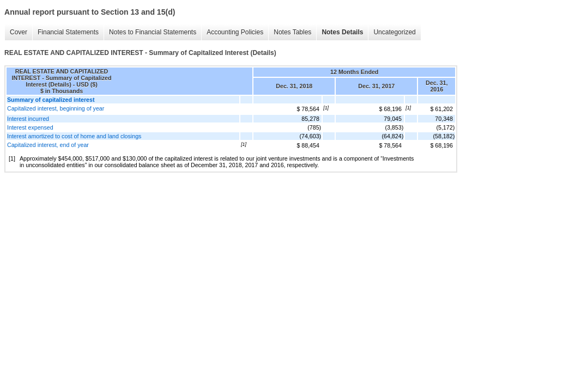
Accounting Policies (235, 32)
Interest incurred (28, 119)
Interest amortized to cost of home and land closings (74, 136)
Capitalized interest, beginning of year (56, 108)
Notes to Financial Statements (153, 32)
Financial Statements (68, 32)
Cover (19, 32)
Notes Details (342, 32)
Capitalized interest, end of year (48, 145)
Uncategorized (394, 32)
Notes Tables (292, 32)
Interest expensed (30, 127)
